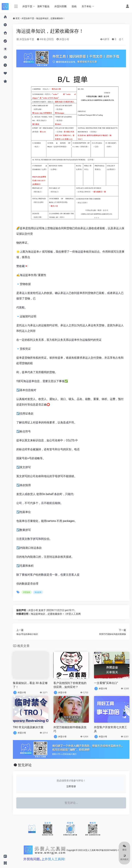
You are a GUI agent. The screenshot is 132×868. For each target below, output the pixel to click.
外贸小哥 (63, 39)
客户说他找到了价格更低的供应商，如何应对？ (70, 685)
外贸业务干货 (28, 18)
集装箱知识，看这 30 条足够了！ (30, 685)
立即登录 (71, 786)
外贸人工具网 (89, 850)
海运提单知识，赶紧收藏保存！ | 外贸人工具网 (56, 614)
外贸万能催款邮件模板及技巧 (70, 729)
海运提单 (34, 252)
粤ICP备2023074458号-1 (107, 850)
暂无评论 (25, 765)
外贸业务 (27, 592)
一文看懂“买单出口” (106, 683)
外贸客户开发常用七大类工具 (111, 729)
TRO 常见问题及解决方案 (28, 727)
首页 (18, 18)
